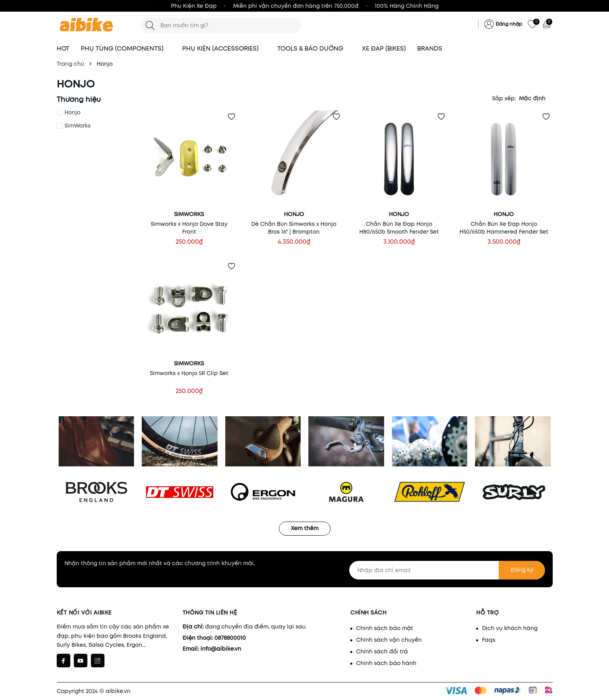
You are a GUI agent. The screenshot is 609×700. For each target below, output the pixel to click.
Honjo (72, 112)
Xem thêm (305, 528)
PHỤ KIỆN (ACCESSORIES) (224, 48)
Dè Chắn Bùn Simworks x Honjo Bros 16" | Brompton (294, 228)
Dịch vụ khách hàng (510, 628)
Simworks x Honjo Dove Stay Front (189, 228)
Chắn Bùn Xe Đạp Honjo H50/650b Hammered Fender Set (504, 228)
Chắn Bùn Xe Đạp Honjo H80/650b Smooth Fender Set (399, 228)
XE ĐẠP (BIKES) (384, 48)
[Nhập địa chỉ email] (447, 570)
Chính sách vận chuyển (389, 640)
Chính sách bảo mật (385, 628)
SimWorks (77, 126)
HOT (63, 48)
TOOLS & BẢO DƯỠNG (314, 48)
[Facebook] (64, 661)
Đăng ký (522, 570)
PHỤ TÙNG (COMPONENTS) (126, 48)
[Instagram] (98, 661)
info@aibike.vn (221, 649)
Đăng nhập (509, 24)
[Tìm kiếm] (150, 25)
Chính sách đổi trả (382, 651)
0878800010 (230, 638)
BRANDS (433, 48)
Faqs (489, 640)
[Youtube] (81, 661)
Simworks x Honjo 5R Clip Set (189, 373)
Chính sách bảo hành (386, 663)
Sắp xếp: (504, 98)
